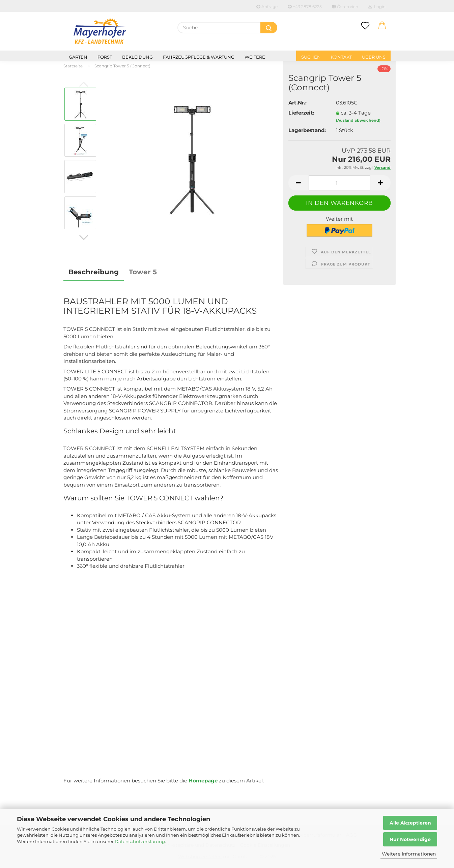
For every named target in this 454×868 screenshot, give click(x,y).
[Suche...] (269, 28)
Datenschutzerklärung (140, 841)
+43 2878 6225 (305, 7)
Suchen (311, 57)
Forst (105, 57)
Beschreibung (94, 272)
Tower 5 (143, 272)
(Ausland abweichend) (358, 120)
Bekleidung (137, 57)
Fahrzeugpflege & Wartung (199, 57)
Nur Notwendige (410, 839)
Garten (78, 57)
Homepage (203, 781)
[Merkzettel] (365, 26)
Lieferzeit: (301, 113)
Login (377, 7)
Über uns (374, 57)
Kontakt (341, 57)
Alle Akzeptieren (410, 823)
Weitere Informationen (409, 854)
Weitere (255, 57)
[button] (382, 26)
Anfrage (267, 7)
